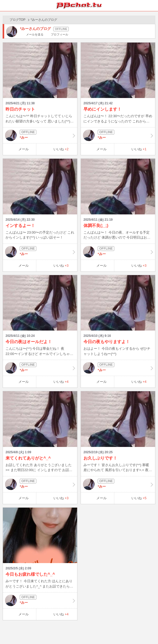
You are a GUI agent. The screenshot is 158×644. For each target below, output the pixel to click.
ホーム (6, 6)
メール (24, 149)
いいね (61, 149)
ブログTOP (17, 20)
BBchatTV (79, 6)
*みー (40, 135)
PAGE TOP (149, 630)
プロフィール (60, 34)
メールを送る (35, 34)
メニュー (152, 6)
